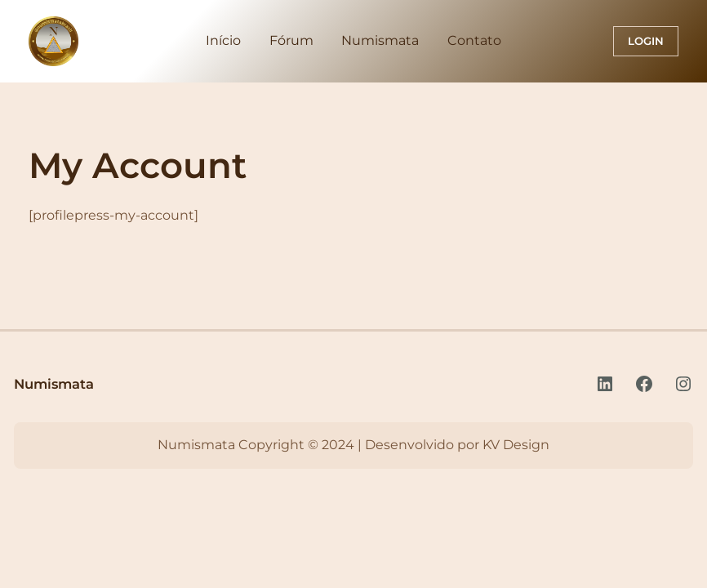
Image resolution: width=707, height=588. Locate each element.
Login (646, 41)
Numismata (54, 384)
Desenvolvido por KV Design (457, 445)
